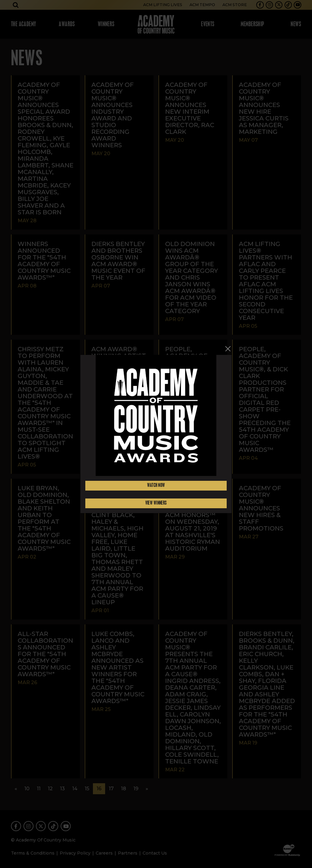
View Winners (156, 503)
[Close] (228, 349)
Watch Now (156, 486)
